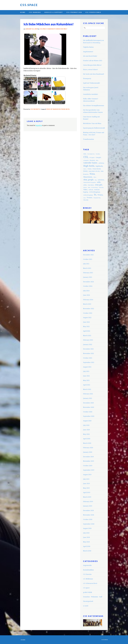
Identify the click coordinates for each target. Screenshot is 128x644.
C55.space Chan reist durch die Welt (54, 29)
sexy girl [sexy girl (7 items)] (99, 185)
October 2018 (88, 519)
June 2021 (86, 376)
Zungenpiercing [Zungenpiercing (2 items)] (97, 198)
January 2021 (88, 398)
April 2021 (87, 385)
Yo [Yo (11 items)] (95, 195)
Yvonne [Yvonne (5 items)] (89, 198)
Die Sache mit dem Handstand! (94, 74)
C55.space (29, 5)
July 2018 (86, 533)
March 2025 (87, 268)
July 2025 (86, 264)
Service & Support (54, 12)
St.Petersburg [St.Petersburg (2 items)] (94, 187)
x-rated (86, 606)
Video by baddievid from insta (58, 109)
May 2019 (86, 488)
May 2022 (86, 327)
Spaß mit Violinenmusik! (92, 83)
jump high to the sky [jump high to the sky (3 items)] (94, 171)
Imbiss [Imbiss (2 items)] (85, 169)
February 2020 (88, 448)
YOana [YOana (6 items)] (100, 195)
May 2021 (86, 380)
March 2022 (87, 336)
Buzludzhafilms (88, 570)
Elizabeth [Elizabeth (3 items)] (92, 160)
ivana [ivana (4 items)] (90, 169)
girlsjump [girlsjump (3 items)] (101, 163)
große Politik (88, 592)
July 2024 (86, 291)
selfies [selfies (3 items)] (85, 185)
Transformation (88, 139)
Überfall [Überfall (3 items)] (86, 200)
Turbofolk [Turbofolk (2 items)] (101, 187)
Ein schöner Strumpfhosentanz (94, 106)
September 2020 (89, 416)
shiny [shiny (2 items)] (89, 187)
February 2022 (88, 340)
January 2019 (88, 506)
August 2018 (87, 528)
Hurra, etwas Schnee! (90, 70)
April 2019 (87, 493)
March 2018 (87, 551)
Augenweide (87, 565)
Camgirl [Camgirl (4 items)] (98, 157)
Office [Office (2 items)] (95, 177)
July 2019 (86, 479)
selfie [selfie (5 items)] (99, 182)
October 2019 (88, 466)
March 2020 (87, 443)
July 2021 (86, 371)
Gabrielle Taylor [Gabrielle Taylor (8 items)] (90, 163)
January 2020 (88, 452)
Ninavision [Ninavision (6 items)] (88, 177)
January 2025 (88, 277)
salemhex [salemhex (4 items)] (101, 180)
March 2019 (87, 497)
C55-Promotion (74, 12)
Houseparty (87, 79)
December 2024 (88, 282)
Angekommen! (88, 52)
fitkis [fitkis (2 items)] (97, 160)
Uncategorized (88, 601)
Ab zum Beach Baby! (90, 56)
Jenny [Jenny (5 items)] (85, 171)
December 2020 (88, 403)
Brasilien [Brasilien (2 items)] (98, 154)
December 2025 (88, 255)
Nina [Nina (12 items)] (92, 174)
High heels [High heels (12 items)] (89, 166)
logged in (39, 125)
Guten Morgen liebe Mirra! (92, 65)
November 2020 (89, 407)
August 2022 (87, 318)
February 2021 (88, 394)
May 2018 (86, 542)
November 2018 (89, 515)
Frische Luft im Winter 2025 (93, 61)
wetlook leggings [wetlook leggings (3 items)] (88, 195)
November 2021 (89, 353)
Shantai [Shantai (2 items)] (85, 187)
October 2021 (88, 358)
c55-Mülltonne (88, 579)
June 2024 (86, 295)
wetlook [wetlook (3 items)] (91, 190)
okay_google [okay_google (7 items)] (88, 180)
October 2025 (88, 259)
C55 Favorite (35, 109)
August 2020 (87, 421)
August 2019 (87, 475)
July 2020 (86, 425)
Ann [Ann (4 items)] (85, 154)
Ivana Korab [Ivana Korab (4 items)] (97, 169)
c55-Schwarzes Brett (90, 583)
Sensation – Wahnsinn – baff (93, 597)
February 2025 (88, 273)
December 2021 (88, 349)
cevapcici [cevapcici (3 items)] (86, 160)
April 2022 (87, 331)
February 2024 (88, 300)
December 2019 (88, 457)
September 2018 (89, 524)
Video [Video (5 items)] (85, 190)
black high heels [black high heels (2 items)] (91, 154)
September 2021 (89, 362)
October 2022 (88, 313)
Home (23, 12)
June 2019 (86, 484)
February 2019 (88, 502)
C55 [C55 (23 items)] (86, 157)
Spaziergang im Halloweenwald (94, 128)
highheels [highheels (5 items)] (99, 166)
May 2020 (86, 434)
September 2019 (89, 470)
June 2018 (86, 537)
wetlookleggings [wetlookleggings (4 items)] (95, 192)
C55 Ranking (35, 12)
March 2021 (87, 389)
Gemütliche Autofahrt (91, 94)
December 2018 (88, 511)
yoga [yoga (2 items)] (84, 198)
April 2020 (87, 439)
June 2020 (86, 430)
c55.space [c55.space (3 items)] (92, 158)
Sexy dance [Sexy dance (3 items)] (91, 185)
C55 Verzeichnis (93, 12)
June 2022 (86, 322)
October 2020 (88, 412)
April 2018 (87, 546)
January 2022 (88, 345)
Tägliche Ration (88, 47)
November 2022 (89, 309)
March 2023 (87, 304)
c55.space (86, 588)
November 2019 (89, 461)
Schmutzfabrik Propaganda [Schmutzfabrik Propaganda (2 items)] (90, 182)
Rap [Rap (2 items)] (96, 180)
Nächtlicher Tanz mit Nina (92, 123)
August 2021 (87, 367)
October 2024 (88, 286)
